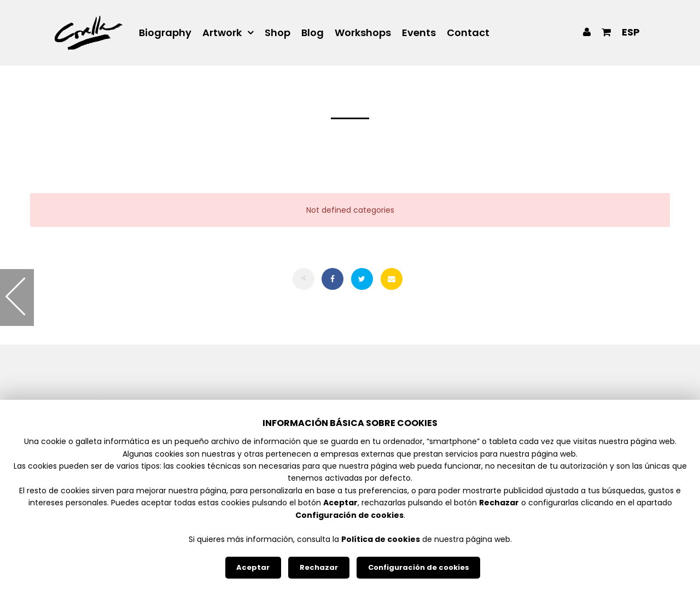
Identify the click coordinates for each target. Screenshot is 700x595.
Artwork (222, 33)
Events (419, 33)
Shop (278, 33)
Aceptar (253, 567)
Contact (468, 33)
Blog (313, 33)
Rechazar (319, 567)
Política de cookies (381, 539)
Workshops (363, 33)
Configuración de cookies (419, 567)
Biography (165, 33)
